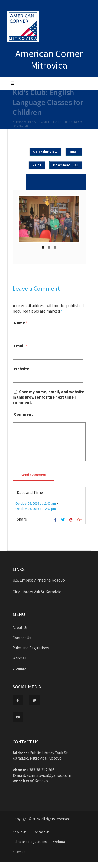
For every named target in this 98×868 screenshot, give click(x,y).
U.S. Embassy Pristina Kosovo (39, 586)
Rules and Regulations (31, 654)
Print (37, 165)
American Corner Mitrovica (49, 59)
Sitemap (19, 674)
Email (74, 152)
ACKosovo (39, 787)
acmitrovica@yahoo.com (49, 781)
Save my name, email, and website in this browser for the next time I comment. (48, 397)
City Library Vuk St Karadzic (37, 598)
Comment (23, 414)
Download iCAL (66, 165)
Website (22, 369)
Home (17, 122)
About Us (20, 634)
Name (19, 323)
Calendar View (45, 152)
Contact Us (22, 644)
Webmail (19, 664)
